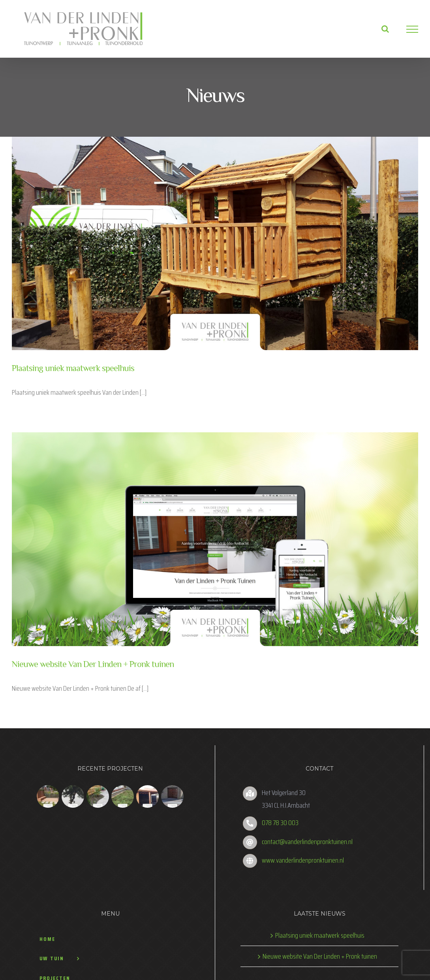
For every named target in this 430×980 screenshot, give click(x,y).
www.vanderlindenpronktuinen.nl (301, 856)
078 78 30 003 (278, 819)
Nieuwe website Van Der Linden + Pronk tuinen (93, 661)
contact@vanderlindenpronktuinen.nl (305, 838)
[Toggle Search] (382, 29)
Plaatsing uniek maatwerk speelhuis (73, 367)
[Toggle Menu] (409, 29)
